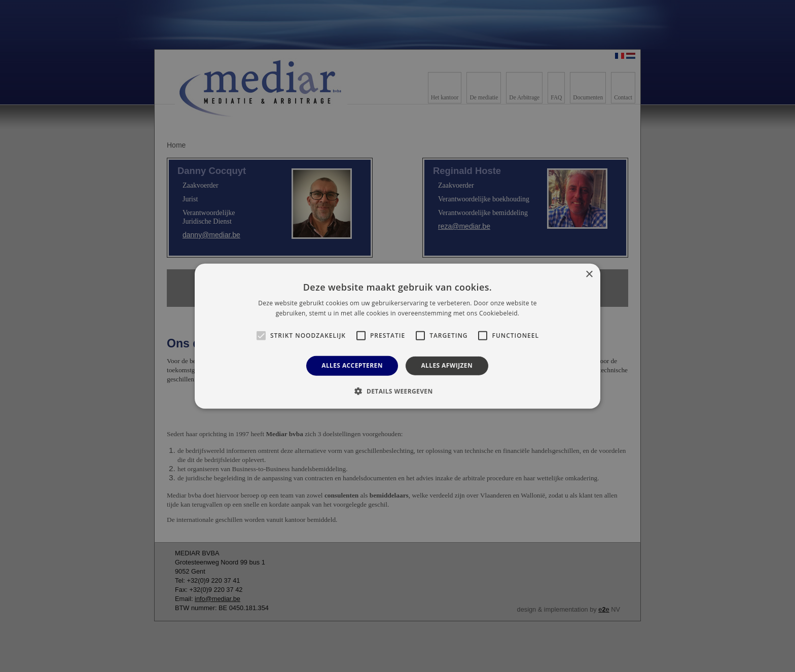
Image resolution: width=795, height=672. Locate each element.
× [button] (589, 274)
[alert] (397, 336)
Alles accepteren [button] (352, 365)
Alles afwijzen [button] (447, 365)
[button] (397, 391)
